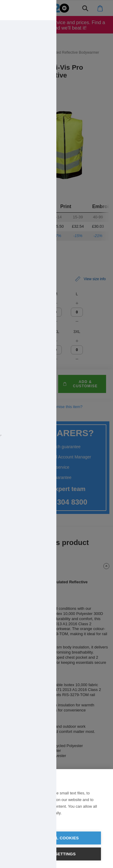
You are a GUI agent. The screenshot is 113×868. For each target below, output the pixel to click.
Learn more (22, 821)
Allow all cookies (56, 838)
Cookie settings (57, 854)
